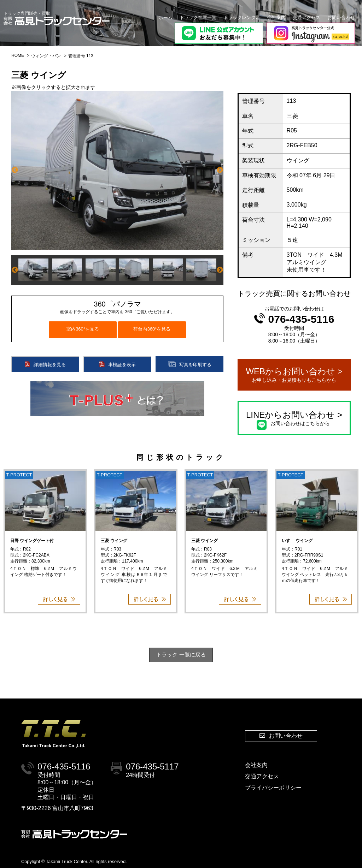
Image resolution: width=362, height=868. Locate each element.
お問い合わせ (341, 17)
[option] (117, 170)
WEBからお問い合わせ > (294, 375)
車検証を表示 (118, 364)
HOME (18, 55)
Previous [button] (15, 170)
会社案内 (276, 17)
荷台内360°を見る (152, 329)
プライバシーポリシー (273, 788)
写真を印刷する (190, 364)
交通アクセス (306, 17)
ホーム (166, 17)
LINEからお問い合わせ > (294, 418)
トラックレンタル (242, 17)
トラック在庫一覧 (198, 17)
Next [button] (220, 170)
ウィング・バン (46, 56)
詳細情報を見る (45, 364)
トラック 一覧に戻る (181, 655)
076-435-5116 (294, 319)
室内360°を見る (83, 329)
